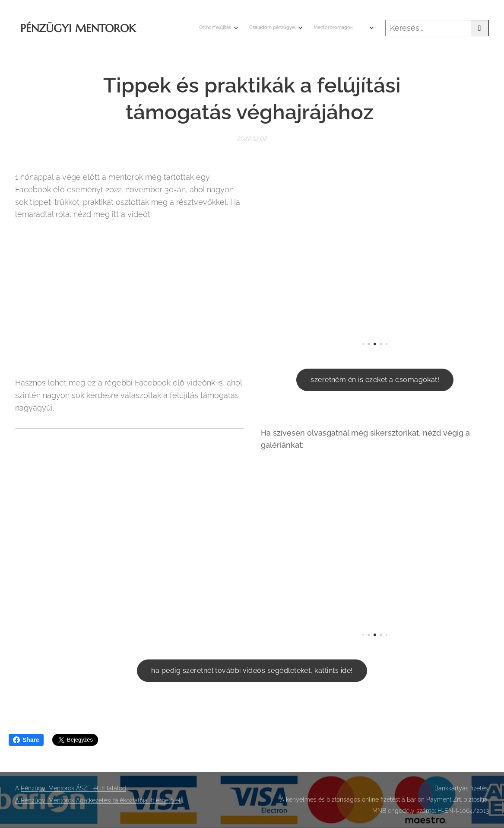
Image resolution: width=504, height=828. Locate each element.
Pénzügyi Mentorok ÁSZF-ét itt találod (73, 788)
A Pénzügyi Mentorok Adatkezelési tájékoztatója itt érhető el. (98, 800)
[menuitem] (317, 28)
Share (26, 740)
